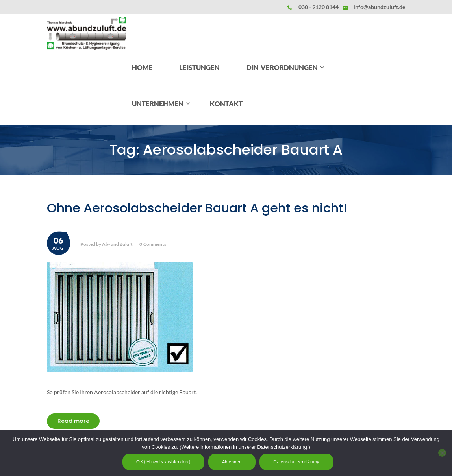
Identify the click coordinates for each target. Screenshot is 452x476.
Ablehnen (232, 462)
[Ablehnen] (442, 453)
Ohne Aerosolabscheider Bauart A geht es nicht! (197, 208)
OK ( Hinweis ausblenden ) (163, 462)
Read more (73, 421)
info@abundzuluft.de (379, 7)
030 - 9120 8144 (319, 7)
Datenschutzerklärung (296, 462)
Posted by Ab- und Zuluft (107, 244)
